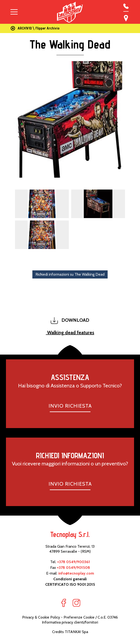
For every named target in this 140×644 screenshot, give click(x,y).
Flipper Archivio (47, 28)
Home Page (12, 28)
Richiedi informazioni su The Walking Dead (70, 274)
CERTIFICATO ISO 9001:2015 (70, 584)
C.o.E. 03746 (108, 617)
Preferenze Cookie (79, 617)
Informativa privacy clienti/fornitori (70, 622)
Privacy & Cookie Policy (41, 617)
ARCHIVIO (25, 28)
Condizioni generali (70, 579)
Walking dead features (70, 332)
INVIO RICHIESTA (70, 406)
